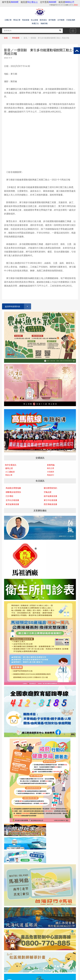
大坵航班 (51, 472)
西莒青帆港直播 (50, 504)
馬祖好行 (51, 475)
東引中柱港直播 (50, 500)
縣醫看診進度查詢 (13, 492)
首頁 (6, 38)
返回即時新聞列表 (18, 306)
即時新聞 (16, 38)
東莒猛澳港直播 (12, 504)
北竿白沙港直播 (12, 500)
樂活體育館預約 (50, 488)
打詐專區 (9, 496)
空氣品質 (48, 492)
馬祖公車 (9, 475)
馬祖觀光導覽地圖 (13, 488)
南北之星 (51, 468)
